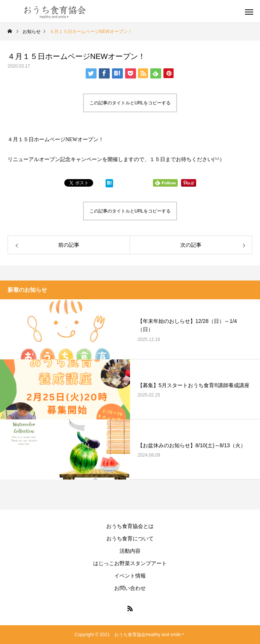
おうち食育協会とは (130, 526)
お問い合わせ (130, 588)
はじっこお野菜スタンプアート (130, 563)
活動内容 (130, 551)
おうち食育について (130, 538)
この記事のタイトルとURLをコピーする (130, 103)
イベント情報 (130, 576)
